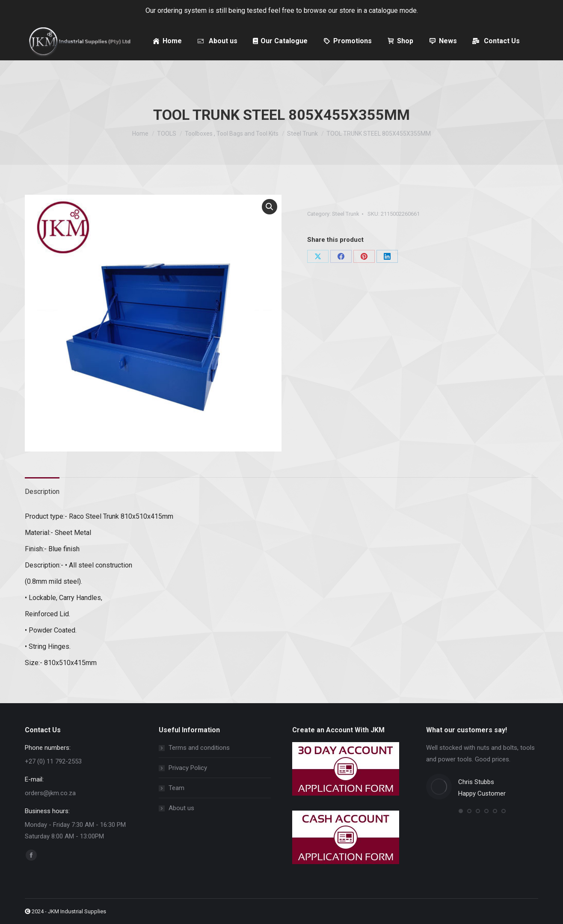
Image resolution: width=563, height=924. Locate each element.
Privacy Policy (188, 768)
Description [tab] (42, 492)
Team (176, 788)
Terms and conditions (199, 748)
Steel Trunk (346, 214)
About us (181, 808)
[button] (270, 207)
